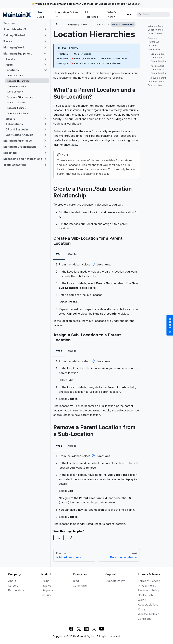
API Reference (91, 15)
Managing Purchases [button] (18, 141)
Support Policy (115, 581)
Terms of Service (149, 581)
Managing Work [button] (14, 47)
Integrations (48, 590)
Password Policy (149, 590)
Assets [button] (10, 59)
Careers (13, 586)
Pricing (45, 581)
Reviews (46, 586)
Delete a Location (17, 102)
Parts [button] (9, 65)
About (12, 581)
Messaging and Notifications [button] (23, 159)
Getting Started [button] (14, 35)
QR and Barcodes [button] (17, 129)
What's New (124, 4)
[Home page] (57, 24)
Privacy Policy (147, 586)
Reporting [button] (10, 153)
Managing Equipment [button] (18, 53)
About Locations (16, 75)
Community (80, 586)
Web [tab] (59, 254)
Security (46, 595)
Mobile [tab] (72, 254)
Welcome (9, 23)
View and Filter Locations (21, 97)
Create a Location (17, 86)
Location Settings (17, 108)
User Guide (40, 15)
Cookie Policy (147, 595)
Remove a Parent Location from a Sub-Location (157, 81)
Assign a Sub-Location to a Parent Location (159, 69)
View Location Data (18, 113)
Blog (76, 581)
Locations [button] (12, 70)
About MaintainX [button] (15, 29)
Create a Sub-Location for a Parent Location (159, 57)
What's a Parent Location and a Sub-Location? (156, 30)
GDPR (142, 600)
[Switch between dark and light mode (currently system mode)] (129, 15)
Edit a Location (15, 92)
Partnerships (16, 590)
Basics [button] (8, 41)
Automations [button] (14, 124)
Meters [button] (10, 119)
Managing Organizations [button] (20, 147)
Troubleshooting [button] (15, 165)
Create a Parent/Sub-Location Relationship (154, 44)
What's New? (112, 15)
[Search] (153, 15)
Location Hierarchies (18, 81)
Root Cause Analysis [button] (19, 135)
